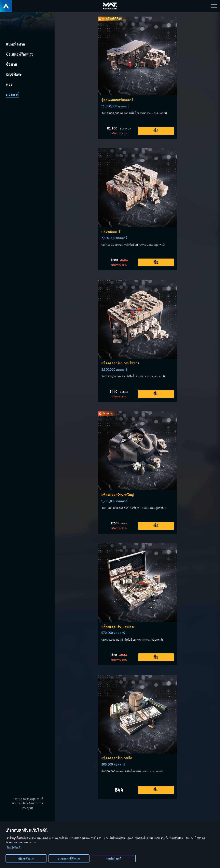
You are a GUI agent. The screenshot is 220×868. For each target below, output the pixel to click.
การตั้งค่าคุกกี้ (113, 859)
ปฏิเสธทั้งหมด (26, 859)
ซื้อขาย (11, 64)
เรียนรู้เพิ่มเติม (14, 847)
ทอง (9, 85)
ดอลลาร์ (12, 95)
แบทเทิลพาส (15, 44)
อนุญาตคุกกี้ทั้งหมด (69, 859)
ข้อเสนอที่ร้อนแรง (20, 54)
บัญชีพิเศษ (14, 74)
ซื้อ (156, 131)
